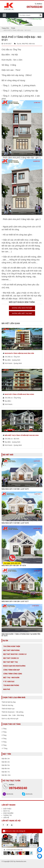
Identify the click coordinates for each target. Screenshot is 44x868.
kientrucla (10, 794)
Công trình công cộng (13, 674)
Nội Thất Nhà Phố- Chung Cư (15, 654)
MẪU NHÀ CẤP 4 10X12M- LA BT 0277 (15, 601)
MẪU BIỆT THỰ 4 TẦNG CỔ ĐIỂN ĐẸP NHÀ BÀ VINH (22, 435)
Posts (13, 28)
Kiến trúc (32, 44)
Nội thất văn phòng (11, 650)
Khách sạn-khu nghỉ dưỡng (14, 666)
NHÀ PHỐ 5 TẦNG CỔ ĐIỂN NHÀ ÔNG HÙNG (19, 394)
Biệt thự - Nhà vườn (11, 678)
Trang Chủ (5, 28)
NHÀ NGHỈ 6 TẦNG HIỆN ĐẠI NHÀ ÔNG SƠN (19, 353)
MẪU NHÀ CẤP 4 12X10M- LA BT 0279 (15, 489)
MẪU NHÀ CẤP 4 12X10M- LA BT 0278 (15, 523)
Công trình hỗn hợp (12, 670)
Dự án (19, 44)
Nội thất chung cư (11, 658)
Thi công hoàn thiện (12, 646)
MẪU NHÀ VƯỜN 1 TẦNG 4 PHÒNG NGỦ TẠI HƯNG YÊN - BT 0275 (21, 635)
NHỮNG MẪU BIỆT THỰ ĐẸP (22, 313)
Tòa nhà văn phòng (11, 685)
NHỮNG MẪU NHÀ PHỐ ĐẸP (22, 308)
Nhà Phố (25, 44)
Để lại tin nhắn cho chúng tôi (16, 831)
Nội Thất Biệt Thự (11, 662)
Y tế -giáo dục (9, 682)
